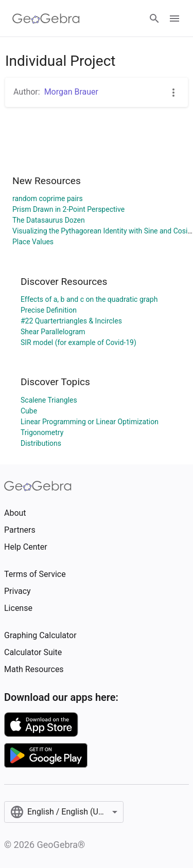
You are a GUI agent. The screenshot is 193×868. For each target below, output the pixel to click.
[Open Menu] (174, 19)
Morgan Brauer (71, 92)
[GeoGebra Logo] (46, 19)
